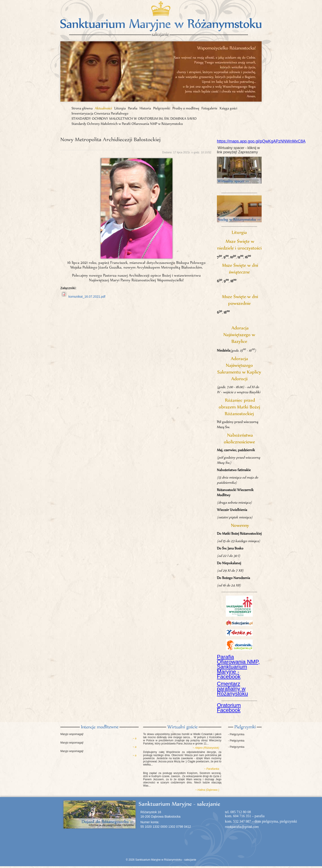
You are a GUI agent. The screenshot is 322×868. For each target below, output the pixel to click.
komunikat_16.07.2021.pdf (87, 297)
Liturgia (120, 108)
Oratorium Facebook (229, 708)
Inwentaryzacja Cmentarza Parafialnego (100, 113)
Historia (145, 108)
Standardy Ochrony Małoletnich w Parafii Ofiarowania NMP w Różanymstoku (127, 124)
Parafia (133, 108)
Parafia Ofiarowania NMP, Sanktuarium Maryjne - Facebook (238, 667)
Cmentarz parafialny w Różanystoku (232, 689)
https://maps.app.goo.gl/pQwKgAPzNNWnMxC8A (261, 141)
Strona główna (82, 108)
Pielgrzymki (162, 108)
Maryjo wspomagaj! (72, 734)
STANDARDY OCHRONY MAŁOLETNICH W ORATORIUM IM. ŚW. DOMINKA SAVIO (134, 119)
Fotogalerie (209, 108)
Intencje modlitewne (100, 727)
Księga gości (228, 108)
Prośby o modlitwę (186, 108)
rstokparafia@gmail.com (242, 827)
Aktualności (103, 108)
